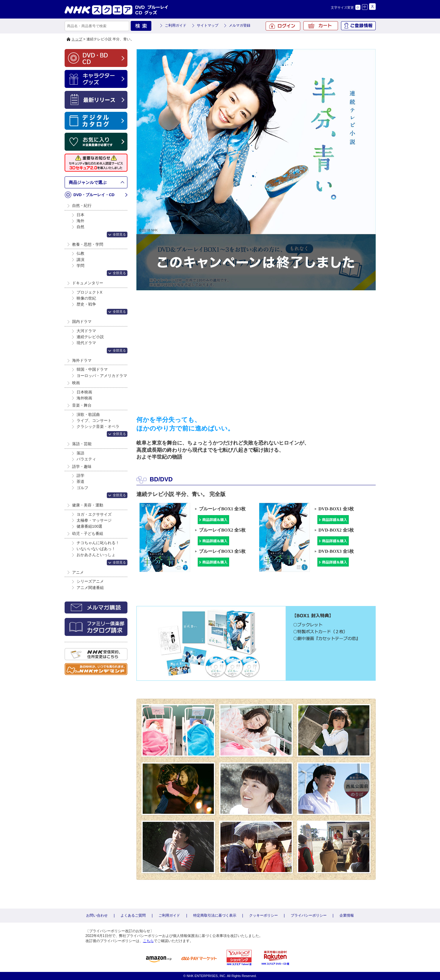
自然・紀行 (82, 206)
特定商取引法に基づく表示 (215, 915)
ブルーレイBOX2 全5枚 (222, 531)
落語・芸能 (82, 444)
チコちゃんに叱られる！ (98, 543)
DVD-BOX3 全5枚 (336, 552)
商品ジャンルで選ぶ (88, 182)
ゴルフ (82, 488)
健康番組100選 (90, 526)
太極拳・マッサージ (94, 520)
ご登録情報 (358, 26)
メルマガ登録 (240, 25)
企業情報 (347, 915)
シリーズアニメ (90, 581)
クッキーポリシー (264, 915)
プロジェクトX (90, 292)
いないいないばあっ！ (96, 549)
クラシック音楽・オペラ (98, 426)
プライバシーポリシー (309, 915)
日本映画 (84, 392)
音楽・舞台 (82, 405)
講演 (80, 260)
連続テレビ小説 (90, 337)
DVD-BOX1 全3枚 (336, 509)
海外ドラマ (82, 360)
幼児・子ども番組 (88, 533)
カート (321, 26)
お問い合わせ (97, 915)
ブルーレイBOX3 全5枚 (222, 552)
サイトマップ (208, 25)
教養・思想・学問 (88, 244)
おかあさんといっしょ (96, 555)
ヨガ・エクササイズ (94, 514)
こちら (148, 941)
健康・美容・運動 (88, 505)
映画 (76, 383)
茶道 (80, 481)
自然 (80, 227)
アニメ (78, 572)
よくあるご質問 (133, 915)
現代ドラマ (86, 343)
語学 (80, 476)
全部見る (119, 234)
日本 (80, 215)
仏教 (80, 253)
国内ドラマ (82, 322)
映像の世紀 (86, 298)
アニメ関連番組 (90, 588)
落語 (80, 453)
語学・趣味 (82, 467)
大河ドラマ (86, 331)
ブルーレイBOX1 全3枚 (222, 509)
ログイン (283, 26)
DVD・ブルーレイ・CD (94, 195)
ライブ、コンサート (94, 420)
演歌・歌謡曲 (88, 415)
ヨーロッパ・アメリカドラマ (102, 376)
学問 (80, 266)
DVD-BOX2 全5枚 (336, 531)
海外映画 (84, 398)
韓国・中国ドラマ (92, 369)
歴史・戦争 (86, 304)
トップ (77, 39)
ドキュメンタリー (88, 283)
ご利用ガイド (176, 25)
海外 (80, 221)
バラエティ (86, 459)
